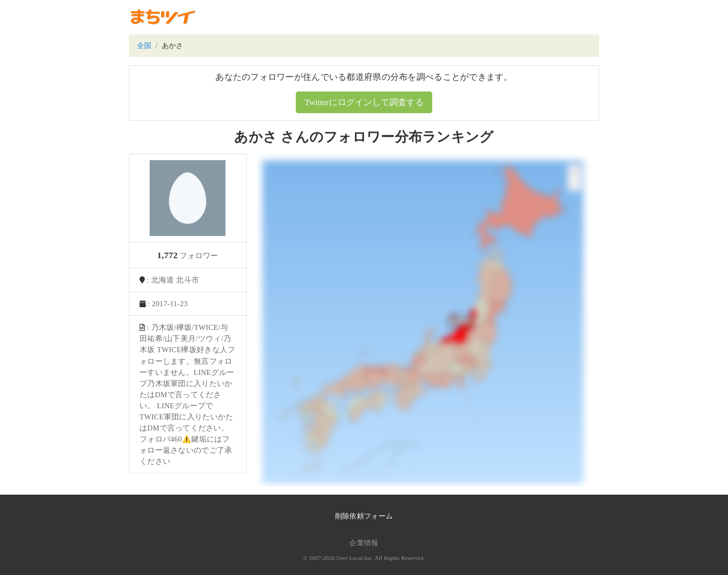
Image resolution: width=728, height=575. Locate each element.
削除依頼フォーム (364, 516)
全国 (144, 46)
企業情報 (364, 543)
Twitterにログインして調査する (364, 102)
